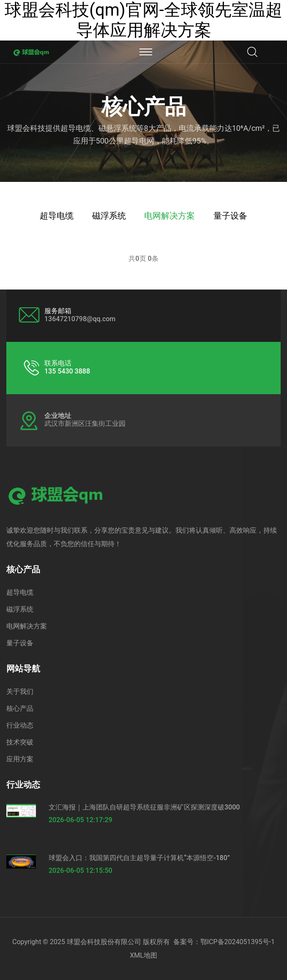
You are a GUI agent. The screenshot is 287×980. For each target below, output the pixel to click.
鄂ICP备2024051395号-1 (238, 942)
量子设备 (230, 216)
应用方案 (20, 759)
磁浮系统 (109, 216)
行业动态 (20, 725)
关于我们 (20, 692)
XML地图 (143, 955)
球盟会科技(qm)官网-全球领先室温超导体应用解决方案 (143, 20)
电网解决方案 (169, 216)
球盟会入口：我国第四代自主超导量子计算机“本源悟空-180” (139, 858)
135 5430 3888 (67, 371)
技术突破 (20, 742)
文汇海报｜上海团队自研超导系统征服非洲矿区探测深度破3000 (144, 807)
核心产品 (20, 708)
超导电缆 (57, 216)
